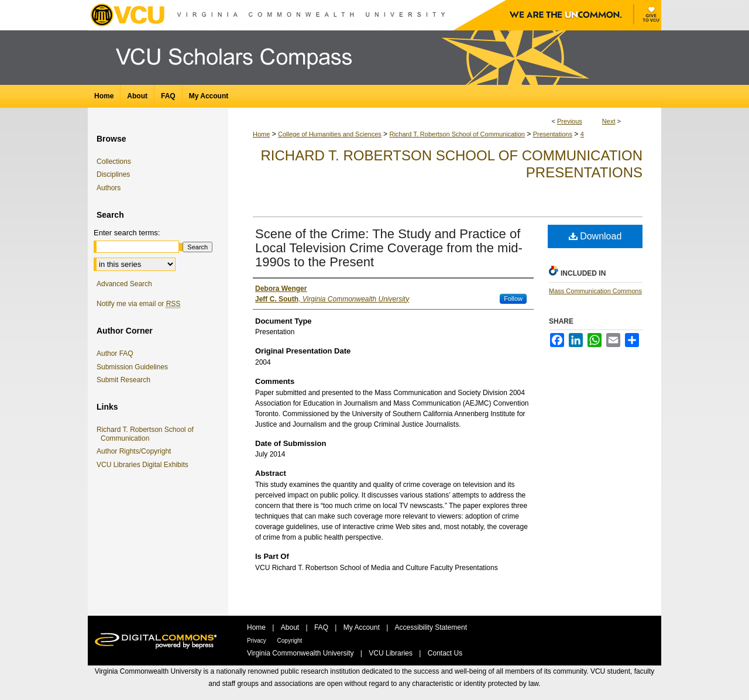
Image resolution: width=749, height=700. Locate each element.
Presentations (553, 134)
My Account (363, 627)
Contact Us (445, 653)
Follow (513, 298)
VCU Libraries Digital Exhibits (145, 465)
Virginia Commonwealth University (301, 653)
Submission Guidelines (132, 367)
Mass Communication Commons (595, 291)
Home (261, 134)
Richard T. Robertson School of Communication (457, 134)
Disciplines (113, 174)
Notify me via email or (138, 304)
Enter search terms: (127, 233)
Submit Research (123, 380)
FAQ (322, 627)
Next (609, 121)
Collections (114, 162)
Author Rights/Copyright (136, 451)
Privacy (257, 641)
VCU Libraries (391, 653)
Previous (570, 121)
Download (595, 236)
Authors (109, 188)
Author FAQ (115, 354)
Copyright (290, 641)
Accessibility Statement (431, 627)
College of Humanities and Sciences (330, 134)
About (291, 627)
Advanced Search (124, 284)
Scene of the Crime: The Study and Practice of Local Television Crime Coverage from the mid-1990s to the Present (389, 248)
